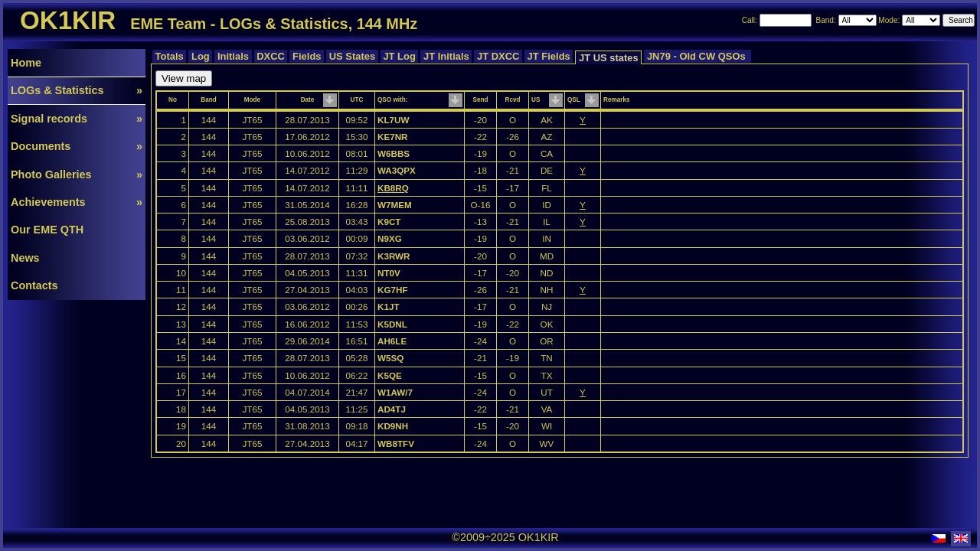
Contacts (34, 285)
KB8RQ (393, 188)
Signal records (77, 119)
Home (26, 63)
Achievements (77, 202)
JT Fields (549, 56)
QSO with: (392, 100)
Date (308, 100)
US (536, 100)
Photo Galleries (77, 174)
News (25, 258)
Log (200, 56)
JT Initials (446, 56)
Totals (169, 56)
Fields (307, 56)
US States (352, 56)
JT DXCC (498, 56)
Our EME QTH (47, 230)
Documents (77, 146)
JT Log (400, 56)
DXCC (271, 56)
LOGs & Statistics (77, 90)
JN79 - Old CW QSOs (697, 56)
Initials (233, 56)
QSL (574, 100)
